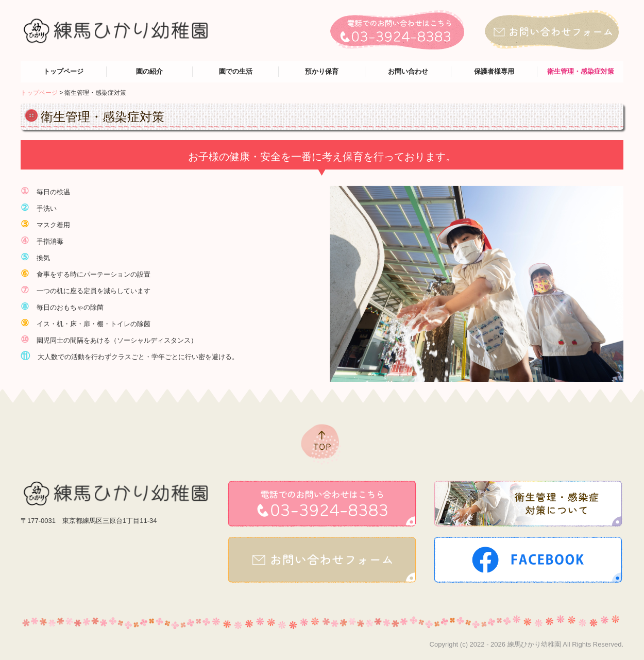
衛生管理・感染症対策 (581, 71)
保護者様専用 (494, 71)
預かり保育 (322, 71)
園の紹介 (149, 71)
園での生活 (236, 71)
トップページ (63, 71)
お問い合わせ (408, 71)
